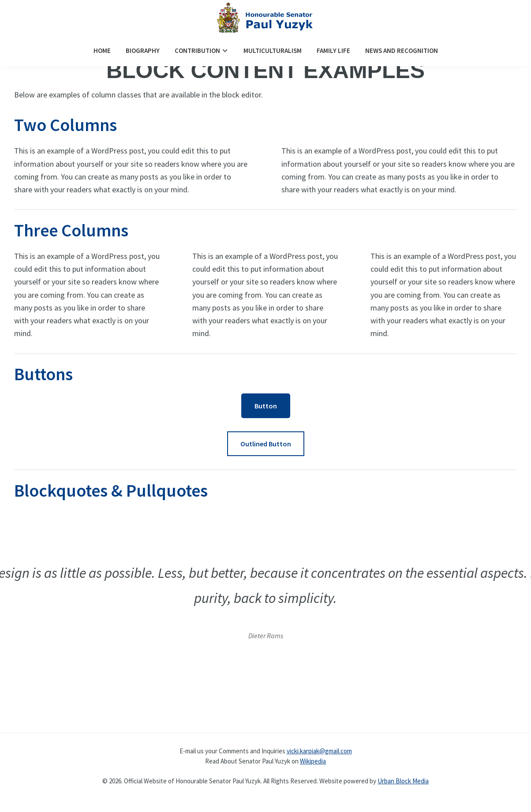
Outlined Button (266, 444)
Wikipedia (313, 761)
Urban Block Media (403, 781)
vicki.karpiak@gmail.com (319, 751)
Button (266, 406)
